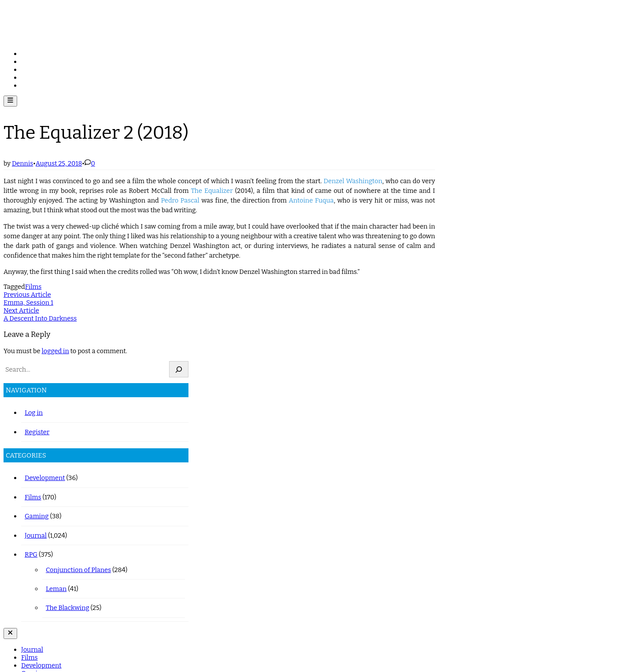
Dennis (22, 163)
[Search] (179, 369)
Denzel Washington (353, 181)
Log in (34, 413)
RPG (28, 85)
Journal (32, 54)
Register (37, 432)
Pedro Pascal (180, 200)
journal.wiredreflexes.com (72, 18)
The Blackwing (68, 608)
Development (41, 70)
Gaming (33, 78)
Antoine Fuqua (311, 200)
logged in (55, 351)
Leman (56, 589)
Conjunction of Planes (78, 570)
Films (30, 62)
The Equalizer (212, 191)
